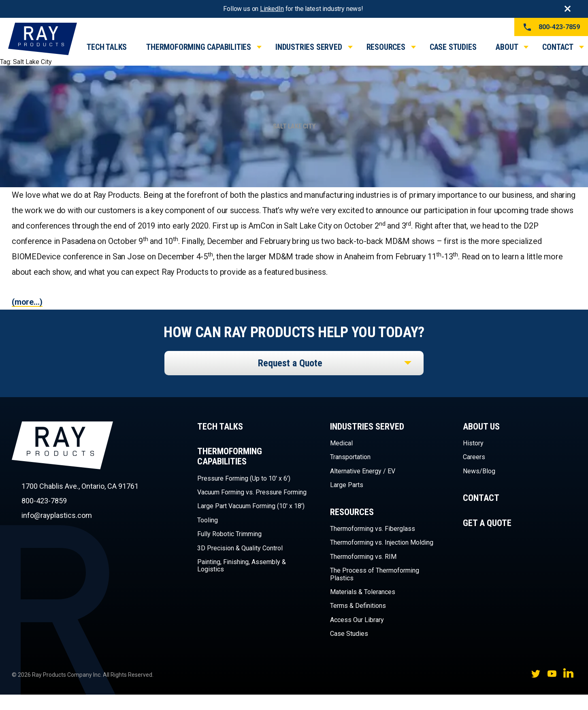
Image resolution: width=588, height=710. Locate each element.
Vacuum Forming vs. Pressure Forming (252, 492)
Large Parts (347, 485)
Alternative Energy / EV (363, 471)
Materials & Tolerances (363, 592)
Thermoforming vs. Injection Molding (382, 542)
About (507, 47)
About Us (481, 427)
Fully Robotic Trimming (229, 534)
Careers (474, 457)
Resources (386, 47)
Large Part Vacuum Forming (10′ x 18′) (251, 506)
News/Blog (479, 471)
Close (567, 9)
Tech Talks (107, 47)
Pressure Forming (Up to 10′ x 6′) (244, 478)
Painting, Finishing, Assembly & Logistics (242, 566)
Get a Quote (487, 523)
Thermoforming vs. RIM (363, 557)
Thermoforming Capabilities (199, 47)
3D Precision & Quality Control (240, 548)
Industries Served (309, 47)
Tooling (208, 520)
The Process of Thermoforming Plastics (375, 574)
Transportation (350, 457)
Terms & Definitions (358, 606)
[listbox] (294, 363)
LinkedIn (272, 9)
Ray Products (62, 460)
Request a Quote (290, 363)
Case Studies (453, 47)
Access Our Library (357, 620)
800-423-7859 (551, 27)
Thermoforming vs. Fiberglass (373, 529)
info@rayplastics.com (57, 515)
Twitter (536, 674)
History (473, 443)
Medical (341, 443)
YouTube (552, 674)
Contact (558, 47)
